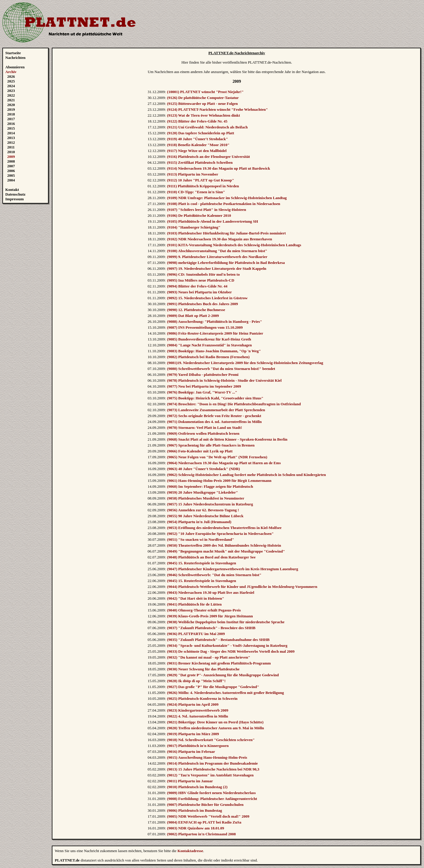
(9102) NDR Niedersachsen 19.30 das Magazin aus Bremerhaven (220, 239)
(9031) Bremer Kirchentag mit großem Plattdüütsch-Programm (219, 663)
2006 (11, 171)
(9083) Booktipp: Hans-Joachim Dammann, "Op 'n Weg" (214, 351)
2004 (11, 180)
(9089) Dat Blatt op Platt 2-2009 (193, 316)
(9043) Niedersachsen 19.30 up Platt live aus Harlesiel (211, 592)
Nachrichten (15, 58)
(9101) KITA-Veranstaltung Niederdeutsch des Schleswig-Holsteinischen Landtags (234, 245)
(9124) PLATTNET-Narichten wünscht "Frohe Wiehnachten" (217, 109)
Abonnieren (15, 67)
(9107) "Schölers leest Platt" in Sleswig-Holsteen (206, 210)
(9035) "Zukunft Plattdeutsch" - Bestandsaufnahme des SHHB (218, 640)
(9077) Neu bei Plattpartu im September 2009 (204, 386)
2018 (11, 114)
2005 (11, 175)
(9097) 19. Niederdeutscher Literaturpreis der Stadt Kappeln (217, 268)
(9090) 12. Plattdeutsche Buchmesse (196, 310)
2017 (11, 119)
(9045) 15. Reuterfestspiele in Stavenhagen (201, 563)
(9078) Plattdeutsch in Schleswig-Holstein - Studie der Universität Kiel (224, 380)
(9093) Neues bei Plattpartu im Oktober (199, 292)
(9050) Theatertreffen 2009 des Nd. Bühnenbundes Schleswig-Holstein (224, 545)
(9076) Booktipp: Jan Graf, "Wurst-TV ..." (202, 392)
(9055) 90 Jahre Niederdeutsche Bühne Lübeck (205, 516)
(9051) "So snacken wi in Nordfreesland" (201, 539)
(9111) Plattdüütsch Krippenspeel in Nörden (203, 186)
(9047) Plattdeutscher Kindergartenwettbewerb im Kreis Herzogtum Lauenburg (232, 569)
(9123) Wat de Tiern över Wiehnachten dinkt (203, 115)
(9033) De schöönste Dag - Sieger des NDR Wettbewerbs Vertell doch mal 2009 (231, 651)
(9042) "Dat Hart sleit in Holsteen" (196, 598)
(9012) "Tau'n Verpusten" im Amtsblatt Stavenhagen (210, 775)
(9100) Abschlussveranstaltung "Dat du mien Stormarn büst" (217, 251)
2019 (11, 109)
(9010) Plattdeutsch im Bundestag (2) (197, 787)
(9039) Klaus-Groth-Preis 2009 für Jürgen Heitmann (210, 616)
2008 (11, 161)
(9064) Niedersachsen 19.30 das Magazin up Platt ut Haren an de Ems (224, 463)
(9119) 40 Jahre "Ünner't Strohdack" (197, 139)
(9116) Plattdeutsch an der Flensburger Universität (208, 157)
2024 (11, 86)
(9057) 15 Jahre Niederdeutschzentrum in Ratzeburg (210, 504)
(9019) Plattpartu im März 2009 (193, 734)
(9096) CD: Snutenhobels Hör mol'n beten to (203, 274)
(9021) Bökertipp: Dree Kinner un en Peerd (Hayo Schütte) (215, 722)
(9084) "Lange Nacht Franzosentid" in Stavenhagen (209, 345)
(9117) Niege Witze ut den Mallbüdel (197, 151)
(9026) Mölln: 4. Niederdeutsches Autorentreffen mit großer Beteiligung (225, 693)
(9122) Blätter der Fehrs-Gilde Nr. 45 (197, 121)
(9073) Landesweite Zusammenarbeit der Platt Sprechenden (216, 410)
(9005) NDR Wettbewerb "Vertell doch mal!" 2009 (208, 816)
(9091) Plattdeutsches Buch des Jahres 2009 (202, 304)
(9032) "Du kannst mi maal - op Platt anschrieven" (208, 657)
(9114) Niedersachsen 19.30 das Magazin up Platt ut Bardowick (218, 168)
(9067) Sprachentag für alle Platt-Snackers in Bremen (211, 445)
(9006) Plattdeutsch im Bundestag (194, 810)
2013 (11, 138)
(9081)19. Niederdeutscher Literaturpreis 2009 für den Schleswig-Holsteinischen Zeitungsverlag (245, 363)
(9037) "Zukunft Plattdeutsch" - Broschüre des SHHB (211, 628)
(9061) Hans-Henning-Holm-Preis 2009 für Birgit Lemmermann (219, 481)
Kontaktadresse (190, 851)
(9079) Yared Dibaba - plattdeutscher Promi (203, 375)
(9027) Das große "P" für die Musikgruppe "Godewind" (213, 687)
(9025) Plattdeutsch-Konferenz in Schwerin (202, 698)
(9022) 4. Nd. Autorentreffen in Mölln (197, 716)
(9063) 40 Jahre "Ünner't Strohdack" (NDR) (203, 469)
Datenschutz (15, 194)
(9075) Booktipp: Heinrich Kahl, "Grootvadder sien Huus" (215, 398)
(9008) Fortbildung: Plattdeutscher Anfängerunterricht (212, 799)
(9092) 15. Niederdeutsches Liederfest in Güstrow (207, 298)
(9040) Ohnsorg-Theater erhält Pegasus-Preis (204, 610)
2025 (11, 81)
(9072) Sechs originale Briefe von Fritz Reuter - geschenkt (214, 416)
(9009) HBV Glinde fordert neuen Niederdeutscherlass (211, 793)
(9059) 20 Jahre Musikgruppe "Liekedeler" (202, 492)
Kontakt (12, 190)
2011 (11, 147)
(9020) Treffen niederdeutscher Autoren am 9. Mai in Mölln (215, 728)
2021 (11, 100)
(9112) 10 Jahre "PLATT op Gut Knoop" (201, 180)
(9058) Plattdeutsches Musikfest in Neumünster (206, 498)
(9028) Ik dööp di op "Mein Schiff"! (196, 681)
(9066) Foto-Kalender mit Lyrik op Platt (200, 451)
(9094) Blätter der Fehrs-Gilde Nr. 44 (197, 286)
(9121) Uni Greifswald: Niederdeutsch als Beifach (207, 127)
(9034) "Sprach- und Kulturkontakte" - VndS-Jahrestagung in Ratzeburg (227, 645)
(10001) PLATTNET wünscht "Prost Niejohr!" (205, 92)
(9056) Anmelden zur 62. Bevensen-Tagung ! (203, 510)
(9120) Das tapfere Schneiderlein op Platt (201, 133)
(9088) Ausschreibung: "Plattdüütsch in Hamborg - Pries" (215, 321)
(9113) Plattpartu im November (193, 174)
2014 (11, 133)
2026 (11, 76)
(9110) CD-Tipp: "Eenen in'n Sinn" (196, 192)
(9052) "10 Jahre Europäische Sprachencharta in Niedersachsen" (220, 534)
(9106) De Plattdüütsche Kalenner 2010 (199, 215)
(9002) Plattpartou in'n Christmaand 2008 (201, 834)
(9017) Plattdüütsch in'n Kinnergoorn (198, 746)
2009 (11, 157)
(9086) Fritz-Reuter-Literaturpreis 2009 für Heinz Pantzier (215, 333)
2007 (11, 166)
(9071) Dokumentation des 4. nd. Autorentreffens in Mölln (214, 422)
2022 (11, 95)
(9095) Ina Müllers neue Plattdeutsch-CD (201, 280)
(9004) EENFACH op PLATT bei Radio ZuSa (204, 822)
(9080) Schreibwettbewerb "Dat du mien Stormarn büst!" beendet (221, 369)
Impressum (15, 199)
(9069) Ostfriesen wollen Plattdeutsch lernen (203, 433)
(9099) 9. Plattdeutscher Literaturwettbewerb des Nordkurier (217, 257)
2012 (11, 142)
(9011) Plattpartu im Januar (190, 781)
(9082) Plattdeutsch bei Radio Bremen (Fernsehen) (208, 357)
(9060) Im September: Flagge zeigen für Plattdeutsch (210, 486)
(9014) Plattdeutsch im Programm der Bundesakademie (212, 763)
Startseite (13, 53)
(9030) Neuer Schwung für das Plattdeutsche (203, 669)
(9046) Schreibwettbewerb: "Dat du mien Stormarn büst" (214, 575)
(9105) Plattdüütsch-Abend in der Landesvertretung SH (212, 221)
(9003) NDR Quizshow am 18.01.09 (196, 828)
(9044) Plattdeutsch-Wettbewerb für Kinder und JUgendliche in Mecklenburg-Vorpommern (242, 587)
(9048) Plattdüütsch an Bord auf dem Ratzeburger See (211, 557)
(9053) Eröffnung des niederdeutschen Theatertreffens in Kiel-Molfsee (224, 528)
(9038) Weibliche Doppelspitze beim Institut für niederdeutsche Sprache (226, 622)
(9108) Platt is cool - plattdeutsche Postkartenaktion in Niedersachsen (223, 204)
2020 (11, 105)
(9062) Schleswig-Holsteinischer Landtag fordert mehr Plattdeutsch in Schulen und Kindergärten (246, 475)
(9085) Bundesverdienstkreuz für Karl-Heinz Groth (209, 339)
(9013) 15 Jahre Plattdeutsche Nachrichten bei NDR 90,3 (213, 769)
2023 (11, 91)
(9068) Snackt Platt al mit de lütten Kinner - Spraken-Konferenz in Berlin (227, 439)
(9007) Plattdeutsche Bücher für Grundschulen (205, 805)
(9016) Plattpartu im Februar (191, 752)
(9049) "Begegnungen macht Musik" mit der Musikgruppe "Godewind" (226, 551)
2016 (11, 124)
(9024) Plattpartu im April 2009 (193, 704)
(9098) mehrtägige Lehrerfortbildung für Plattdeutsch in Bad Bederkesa (226, 263)
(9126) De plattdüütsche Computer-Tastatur (203, 98)
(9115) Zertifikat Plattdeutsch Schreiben (200, 162)
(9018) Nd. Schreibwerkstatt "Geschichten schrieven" (211, 740)
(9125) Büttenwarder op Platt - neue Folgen (202, 104)
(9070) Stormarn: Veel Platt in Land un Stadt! (204, 428)
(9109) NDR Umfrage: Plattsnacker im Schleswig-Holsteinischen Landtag (227, 198)
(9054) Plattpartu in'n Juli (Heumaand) (199, 522)
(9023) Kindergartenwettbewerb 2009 (198, 710)
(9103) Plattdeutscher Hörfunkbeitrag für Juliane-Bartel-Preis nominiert (226, 233)
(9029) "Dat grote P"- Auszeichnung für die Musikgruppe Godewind (223, 675)
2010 (11, 152)
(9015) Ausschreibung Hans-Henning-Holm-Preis (207, 757)
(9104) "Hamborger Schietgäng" (194, 227)
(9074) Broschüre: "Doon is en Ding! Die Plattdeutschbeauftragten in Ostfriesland (234, 404)
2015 (11, 128)
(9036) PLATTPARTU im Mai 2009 (196, 634)
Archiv (11, 72)
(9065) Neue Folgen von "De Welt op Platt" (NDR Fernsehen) (217, 457)
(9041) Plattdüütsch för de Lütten (194, 604)
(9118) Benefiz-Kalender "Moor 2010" (198, 145)
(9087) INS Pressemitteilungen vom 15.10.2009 (205, 327)
